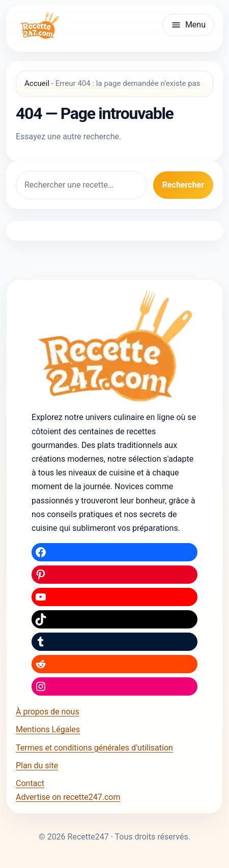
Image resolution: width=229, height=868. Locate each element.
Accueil (37, 83)
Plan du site (37, 766)
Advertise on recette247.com (68, 797)
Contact (30, 783)
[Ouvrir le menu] (188, 25)
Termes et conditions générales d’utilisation (94, 748)
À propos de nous (48, 712)
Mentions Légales (48, 729)
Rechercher (183, 185)
